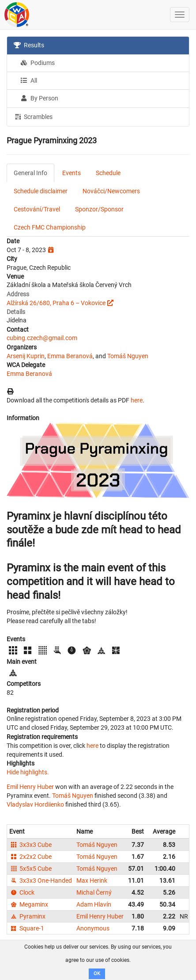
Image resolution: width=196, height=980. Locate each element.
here (137, 400)
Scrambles (33, 116)
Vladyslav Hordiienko (35, 804)
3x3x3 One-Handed (41, 880)
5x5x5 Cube (30, 869)
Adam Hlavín (94, 904)
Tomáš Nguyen (128, 356)
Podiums (38, 63)
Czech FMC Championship (50, 227)
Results (29, 45)
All (29, 80)
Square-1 (27, 928)
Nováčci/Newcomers (111, 191)
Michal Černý (94, 892)
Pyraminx (27, 916)
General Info (30, 173)
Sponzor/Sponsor (99, 209)
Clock (22, 892)
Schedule (108, 173)
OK (97, 974)
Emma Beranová (70, 356)
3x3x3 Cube (30, 845)
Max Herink (92, 880)
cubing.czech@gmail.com (42, 338)
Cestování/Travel (37, 209)
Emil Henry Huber (30, 787)
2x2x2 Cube (30, 857)
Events (72, 173)
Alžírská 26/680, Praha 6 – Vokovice (56, 303)
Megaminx (29, 904)
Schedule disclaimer (41, 191)
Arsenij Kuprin (26, 356)
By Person (39, 98)
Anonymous (93, 928)
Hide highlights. (28, 772)
